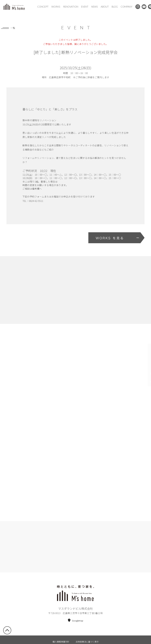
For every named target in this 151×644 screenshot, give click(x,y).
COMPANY (127, 7)
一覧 (8, 28)
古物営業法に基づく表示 (87, 634)
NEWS (95, 7)
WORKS (56, 7)
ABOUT (105, 7)
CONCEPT (43, 7)
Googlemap (76, 613)
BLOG (115, 7)
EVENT (85, 7)
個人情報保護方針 (61, 634)
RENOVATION (71, 7)
